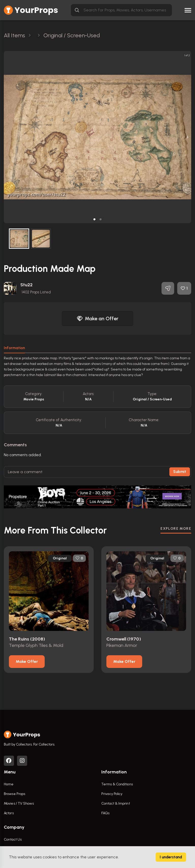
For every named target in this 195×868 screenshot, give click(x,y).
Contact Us (13, 839)
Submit (180, 472)
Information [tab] (14, 348)
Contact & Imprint (116, 803)
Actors (9, 813)
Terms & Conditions (117, 784)
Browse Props (14, 794)
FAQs (105, 813)
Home (9, 784)
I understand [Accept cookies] (171, 857)
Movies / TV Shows (19, 803)
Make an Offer (97, 318)
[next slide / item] (188, 137)
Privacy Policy (112, 794)
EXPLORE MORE (176, 529)
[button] (94, 219)
